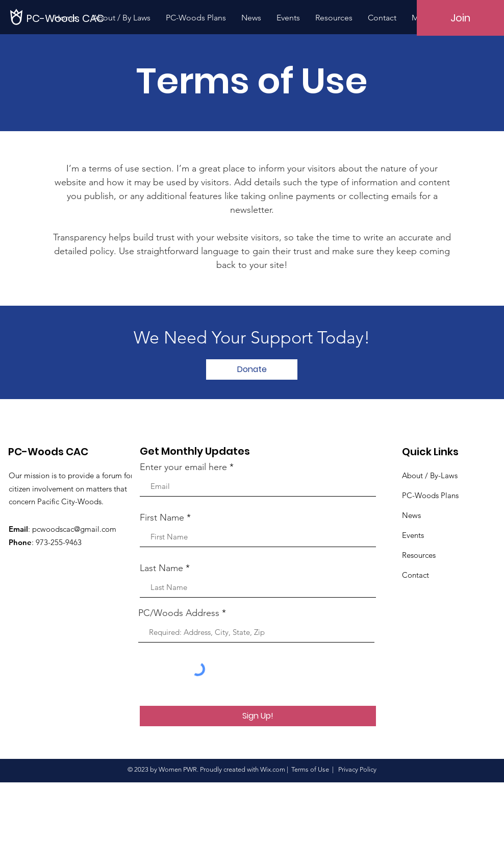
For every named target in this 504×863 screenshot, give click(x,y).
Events (413, 535)
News (411, 515)
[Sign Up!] (258, 716)
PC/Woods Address (179, 613)
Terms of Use (310, 769)
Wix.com (273, 769)
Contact (415, 575)
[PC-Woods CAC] (66, 18)
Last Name (161, 568)
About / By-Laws (430, 475)
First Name (162, 517)
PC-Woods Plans (430, 495)
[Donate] (252, 369)
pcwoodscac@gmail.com (74, 529)
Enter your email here (183, 467)
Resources (419, 555)
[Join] (460, 18)
